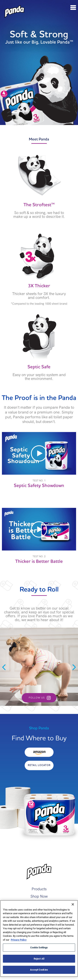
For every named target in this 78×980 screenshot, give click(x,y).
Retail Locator (39, 765)
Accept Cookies (39, 970)
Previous (4, 667)
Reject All (39, 959)
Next (74, 667)
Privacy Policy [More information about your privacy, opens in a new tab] (19, 940)
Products (39, 889)
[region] (39, 939)
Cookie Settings (39, 947)
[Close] (73, 904)
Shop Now (39, 896)
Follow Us (37, 698)
